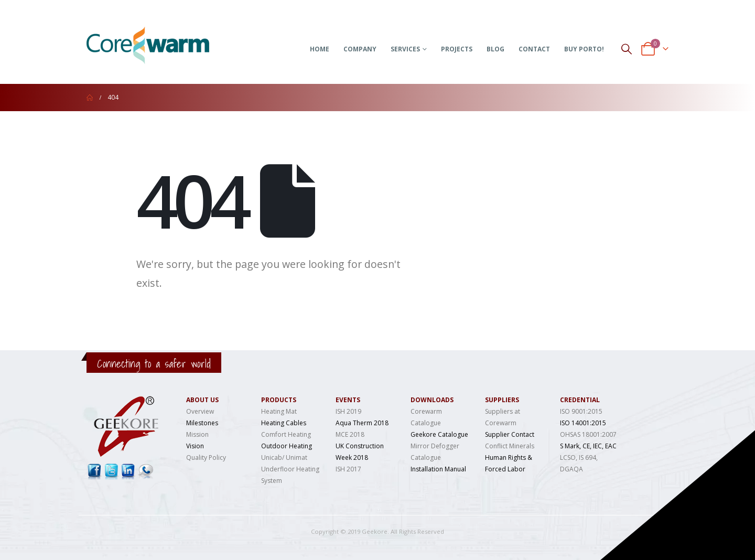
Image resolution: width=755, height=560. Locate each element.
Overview (200, 411)
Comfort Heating (286, 434)
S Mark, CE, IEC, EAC (588, 446)
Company (360, 49)
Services (405, 49)
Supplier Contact (510, 434)
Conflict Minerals (510, 446)
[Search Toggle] (627, 49)
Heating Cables (284, 423)
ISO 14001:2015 (583, 423)
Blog (495, 49)
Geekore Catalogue (439, 434)
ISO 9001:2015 (581, 411)
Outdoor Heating (287, 446)
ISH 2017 (348, 469)
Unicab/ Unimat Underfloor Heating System (290, 469)
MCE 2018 (350, 434)
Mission (197, 434)
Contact (534, 49)
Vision (195, 446)
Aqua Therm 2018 (362, 423)
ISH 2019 (348, 411)
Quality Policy (206, 457)
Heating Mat (279, 411)
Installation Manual (438, 469)
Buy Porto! (584, 49)
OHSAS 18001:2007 (588, 434)
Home (320, 49)
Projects (457, 49)
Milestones (202, 423)
